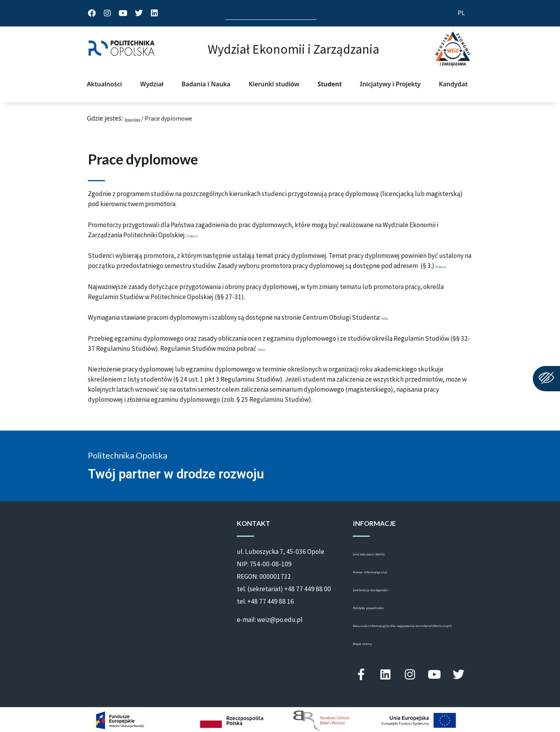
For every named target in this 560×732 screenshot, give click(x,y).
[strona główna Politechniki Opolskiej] (122, 49)
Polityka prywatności (382, 608)
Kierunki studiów (274, 84)
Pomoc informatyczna (383, 572)
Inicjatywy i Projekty (390, 84)
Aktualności (104, 84)
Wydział (152, 84)
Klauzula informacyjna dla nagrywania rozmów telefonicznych (405, 630)
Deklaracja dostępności (385, 590)
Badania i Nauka (206, 84)
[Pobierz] (200, 235)
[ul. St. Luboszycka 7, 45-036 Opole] (153, 555)
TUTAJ (391, 317)
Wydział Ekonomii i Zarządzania (293, 49)
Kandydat (453, 84)
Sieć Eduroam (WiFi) (381, 554)
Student (330, 84)
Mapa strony (370, 651)
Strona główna (145, 118)
